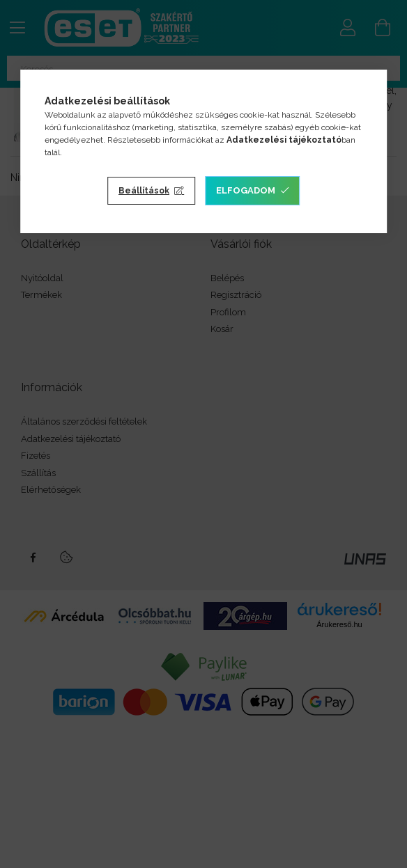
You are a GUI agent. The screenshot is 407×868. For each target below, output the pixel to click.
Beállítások (144, 191)
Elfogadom (246, 190)
